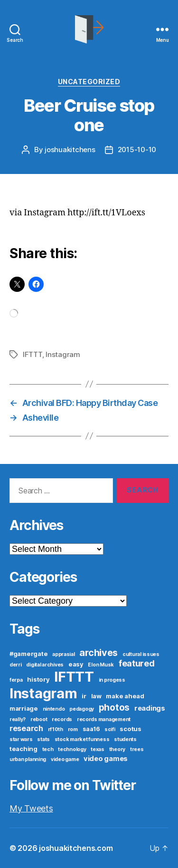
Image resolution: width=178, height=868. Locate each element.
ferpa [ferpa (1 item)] (16, 680)
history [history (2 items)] (38, 679)
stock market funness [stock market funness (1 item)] (82, 739)
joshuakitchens (70, 149)
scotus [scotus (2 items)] (130, 729)
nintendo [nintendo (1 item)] (54, 709)
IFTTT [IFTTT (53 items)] (74, 677)
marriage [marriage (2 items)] (24, 708)
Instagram (63, 354)
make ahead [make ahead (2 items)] (125, 696)
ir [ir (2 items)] (84, 696)
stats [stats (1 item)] (43, 739)
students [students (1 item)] (125, 739)
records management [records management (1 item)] (104, 719)
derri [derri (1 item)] (16, 665)
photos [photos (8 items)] (114, 707)
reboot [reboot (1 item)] (39, 719)
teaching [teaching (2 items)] (23, 749)
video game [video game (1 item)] (65, 759)
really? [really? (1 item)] (18, 719)
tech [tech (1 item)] (48, 749)
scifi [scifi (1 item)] (110, 729)
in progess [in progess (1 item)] (112, 680)
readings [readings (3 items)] (150, 708)
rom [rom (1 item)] (73, 729)
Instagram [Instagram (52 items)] (43, 693)
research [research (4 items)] (26, 728)
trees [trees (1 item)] (137, 749)
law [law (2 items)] (96, 696)
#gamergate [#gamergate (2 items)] (28, 654)
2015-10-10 (137, 149)
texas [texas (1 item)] (98, 749)
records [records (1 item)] (62, 719)
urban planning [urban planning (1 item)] (28, 759)
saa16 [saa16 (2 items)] (91, 729)
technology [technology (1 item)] (72, 749)
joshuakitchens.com (76, 848)
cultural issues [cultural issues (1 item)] (141, 654)
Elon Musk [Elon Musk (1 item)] (101, 665)
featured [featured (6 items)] (137, 663)
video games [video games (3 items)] (106, 759)
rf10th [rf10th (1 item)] (56, 729)
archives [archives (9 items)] (98, 653)
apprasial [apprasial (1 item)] (64, 654)
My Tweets (31, 808)
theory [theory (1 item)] (117, 749)
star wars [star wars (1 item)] (21, 739)
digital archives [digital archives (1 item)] (45, 665)
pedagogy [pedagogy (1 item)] (82, 709)
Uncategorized (89, 82)
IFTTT (33, 354)
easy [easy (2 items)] (76, 664)
